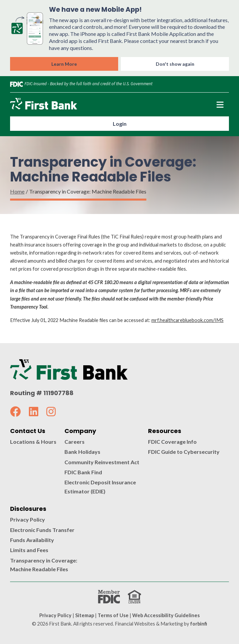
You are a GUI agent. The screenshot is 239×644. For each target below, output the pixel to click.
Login (120, 124)
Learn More (64, 64)
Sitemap (85, 615)
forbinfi (199, 624)
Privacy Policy (28, 519)
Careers (75, 442)
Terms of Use (113, 615)
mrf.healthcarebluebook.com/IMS (187, 320)
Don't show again (175, 64)
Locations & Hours (33, 442)
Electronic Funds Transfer (42, 530)
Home (17, 191)
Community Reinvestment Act (102, 462)
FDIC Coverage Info (172, 442)
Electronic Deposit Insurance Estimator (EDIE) (100, 487)
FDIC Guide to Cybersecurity (184, 452)
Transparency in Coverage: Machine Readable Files (44, 565)
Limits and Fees (29, 550)
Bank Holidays (82, 452)
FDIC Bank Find (83, 472)
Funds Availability (32, 540)
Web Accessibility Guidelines (166, 615)
